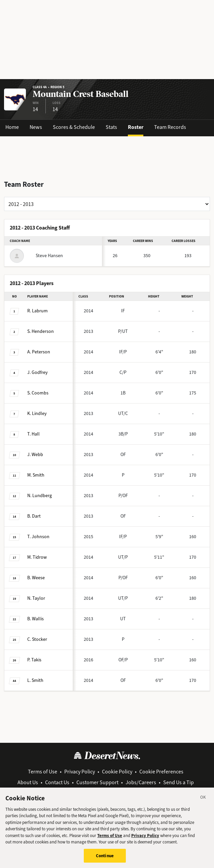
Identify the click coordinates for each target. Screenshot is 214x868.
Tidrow (37, 557)
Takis (34, 660)
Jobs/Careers (141, 782)
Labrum (38, 311)
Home (12, 127)
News (36, 127)
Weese (36, 578)
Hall (33, 434)
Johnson (38, 537)
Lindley (37, 413)
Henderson (41, 331)
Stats (111, 127)
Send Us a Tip (179, 782)
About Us (28, 782)
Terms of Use (43, 772)
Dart (34, 516)
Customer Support (97, 782)
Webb (35, 455)
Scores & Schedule (74, 127)
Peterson (39, 352)
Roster (136, 127)
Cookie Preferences (161, 772)
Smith (36, 475)
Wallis (35, 619)
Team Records (170, 127)
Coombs (38, 393)
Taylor (36, 598)
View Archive (108, 790)
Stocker (37, 639)
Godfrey (38, 372)
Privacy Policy (80, 772)
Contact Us (57, 782)
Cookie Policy (117, 772)
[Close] (203, 802)
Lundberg (40, 496)
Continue (105, 860)
